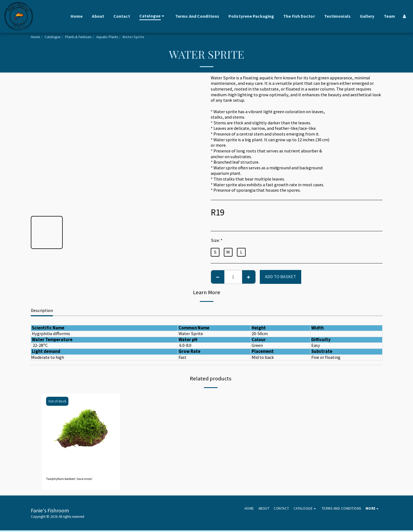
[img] (81, 433)
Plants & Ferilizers (78, 37)
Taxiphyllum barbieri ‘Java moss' (77, 480)
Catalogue (52, 37)
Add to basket (281, 277)
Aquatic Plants (107, 37)
